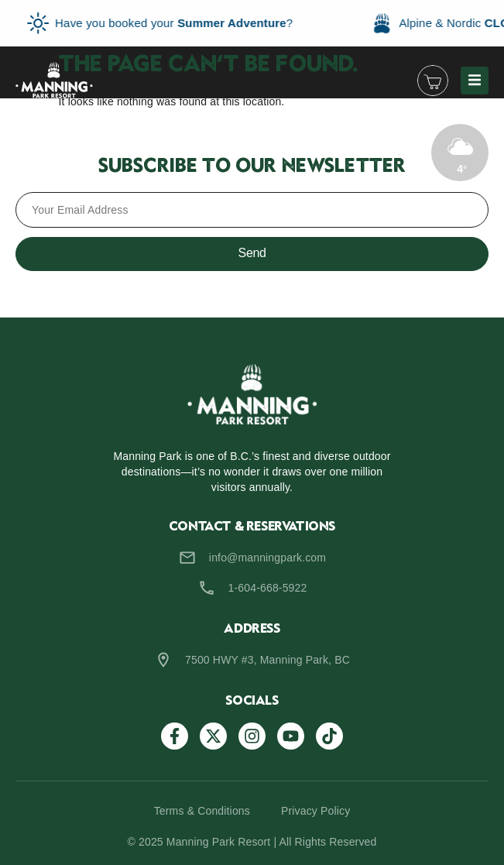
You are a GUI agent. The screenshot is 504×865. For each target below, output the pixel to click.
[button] (475, 81)
